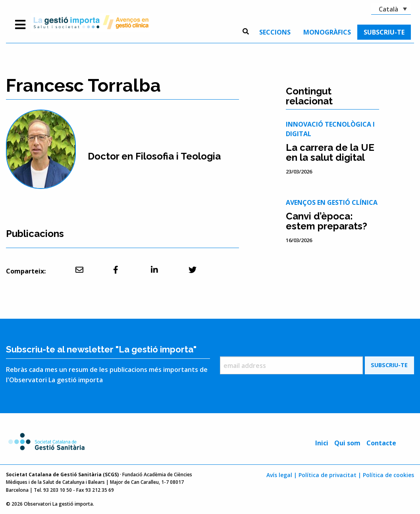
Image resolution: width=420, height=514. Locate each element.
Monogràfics (327, 32)
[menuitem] (275, 32)
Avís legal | (282, 475)
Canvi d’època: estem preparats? (327, 221)
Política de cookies (388, 475)
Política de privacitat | (330, 475)
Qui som (347, 443)
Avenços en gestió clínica (332, 202)
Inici (322, 443)
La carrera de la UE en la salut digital (330, 152)
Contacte (381, 443)
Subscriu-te (384, 32)
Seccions (275, 32)
